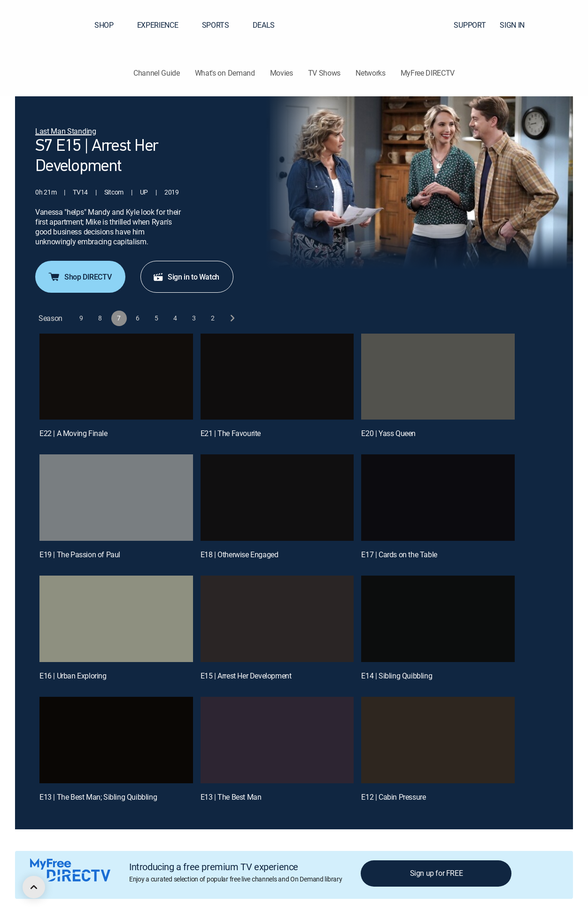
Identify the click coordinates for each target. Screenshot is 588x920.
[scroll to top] (34, 887)
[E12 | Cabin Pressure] (438, 740)
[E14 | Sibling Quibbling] (438, 619)
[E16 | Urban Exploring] (116, 619)
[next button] (232, 318)
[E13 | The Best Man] (277, 740)
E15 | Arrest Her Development (246, 676)
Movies (282, 73)
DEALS (264, 25)
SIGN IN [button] (518, 25)
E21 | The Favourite (231, 433)
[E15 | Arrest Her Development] (277, 619)
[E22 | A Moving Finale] (116, 377)
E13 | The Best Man (231, 797)
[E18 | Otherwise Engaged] (277, 498)
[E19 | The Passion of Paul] (116, 498)
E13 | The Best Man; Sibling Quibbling (98, 797)
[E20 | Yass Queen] (438, 377)
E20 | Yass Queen (388, 433)
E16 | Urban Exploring (73, 676)
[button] (564, 25)
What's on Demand (225, 73)
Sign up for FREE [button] (437, 873)
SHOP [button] (110, 25)
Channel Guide (157, 73)
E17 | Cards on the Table (399, 554)
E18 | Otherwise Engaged (240, 554)
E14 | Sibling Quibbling (397, 676)
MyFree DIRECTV (428, 73)
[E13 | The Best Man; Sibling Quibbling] (116, 740)
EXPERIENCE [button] (163, 25)
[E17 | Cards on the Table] (438, 498)
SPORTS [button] (221, 25)
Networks (370, 73)
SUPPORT (470, 25)
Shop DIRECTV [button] (79, 277)
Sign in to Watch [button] (186, 277)
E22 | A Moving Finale (73, 433)
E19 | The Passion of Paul (80, 554)
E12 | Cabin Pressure (393, 797)
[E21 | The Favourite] (277, 377)
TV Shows (324, 73)
